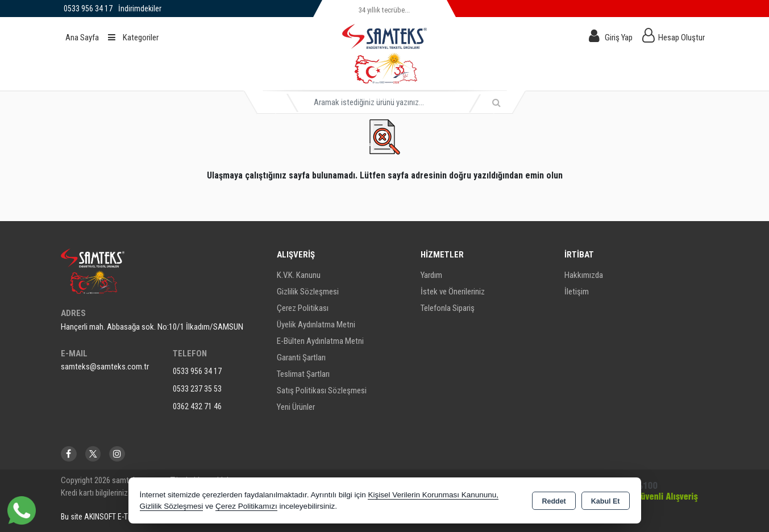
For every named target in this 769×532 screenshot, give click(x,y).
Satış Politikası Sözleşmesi (322, 390)
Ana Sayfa (82, 38)
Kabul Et (606, 501)
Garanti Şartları (301, 358)
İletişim (577, 292)
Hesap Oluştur (681, 38)
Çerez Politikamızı (246, 506)
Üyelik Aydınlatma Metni (316, 325)
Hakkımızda (584, 275)
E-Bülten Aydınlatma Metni (320, 341)
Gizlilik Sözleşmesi (308, 292)
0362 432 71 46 (197, 406)
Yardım (431, 275)
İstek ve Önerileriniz (453, 292)
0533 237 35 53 (197, 389)
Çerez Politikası (303, 308)
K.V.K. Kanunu (299, 275)
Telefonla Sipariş (448, 308)
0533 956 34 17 (197, 371)
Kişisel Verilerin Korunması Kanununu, (433, 495)
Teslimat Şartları (303, 374)
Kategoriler (133, 38)
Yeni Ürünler (296, 407)
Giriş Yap (619, 38)
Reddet (554, 501)
